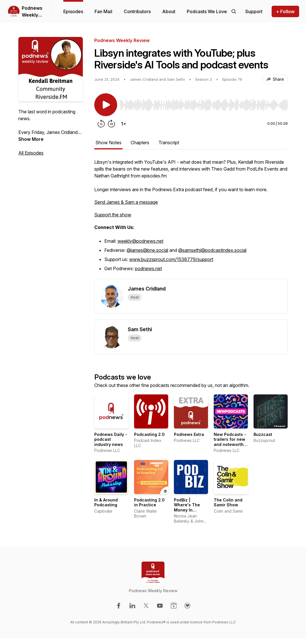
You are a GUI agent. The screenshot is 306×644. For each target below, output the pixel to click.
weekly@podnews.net (140, 241)
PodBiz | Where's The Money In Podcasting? (187, 507)
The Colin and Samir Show (228, 502)
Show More (31, 139)
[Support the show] (254, 11)
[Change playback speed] (123, 124)
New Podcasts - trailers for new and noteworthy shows (230, 442)
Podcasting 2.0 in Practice (149, 502)
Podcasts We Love (207, 11)
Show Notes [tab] (108, 143)
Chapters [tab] (140, 143)
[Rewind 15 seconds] (101, 124)
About (169, 11)
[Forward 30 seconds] (111, 124)
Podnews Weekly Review (32, 12)
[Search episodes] (234, 11)
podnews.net (148, 268)
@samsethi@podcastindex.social (212, 250)
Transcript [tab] (169, 143)
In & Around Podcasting (106, 502)
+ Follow (285, 11)
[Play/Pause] (106, 105)
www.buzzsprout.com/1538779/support (171, 259)
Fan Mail (103, 11)
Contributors (137, 11)
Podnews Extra (189, 434)
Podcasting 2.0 (149, 434)
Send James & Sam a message (126, 202)
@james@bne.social (147, 250)
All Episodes (31, 153)
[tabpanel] (191, 219)
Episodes (73, 11)
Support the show (113, 215)
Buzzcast (263, 434)
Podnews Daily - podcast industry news (111, 439)
